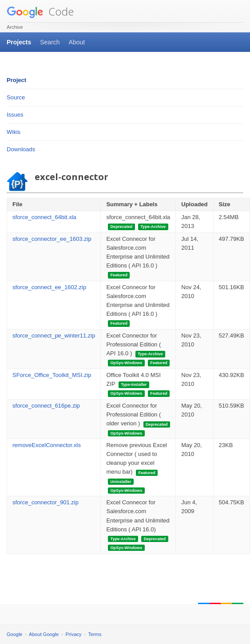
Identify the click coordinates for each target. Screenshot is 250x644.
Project (16, 80)
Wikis (14, 132)
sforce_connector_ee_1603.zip (52, 239)
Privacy (74, 634)
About (77, 42)
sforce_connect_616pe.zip (46, 406)
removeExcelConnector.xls (47, 445)
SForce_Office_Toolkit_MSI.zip (52, 375)
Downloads (21, 149)
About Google (44, 634)
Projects (19, 42)
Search (50, 42)
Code (40, 11)
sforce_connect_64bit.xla (44, 217)
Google (14, 634)
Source (16, 97)
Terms (95, 634)
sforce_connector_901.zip (46, 502)
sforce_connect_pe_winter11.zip (54, 336)
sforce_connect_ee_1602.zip (49, 287)
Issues (15, 115)
